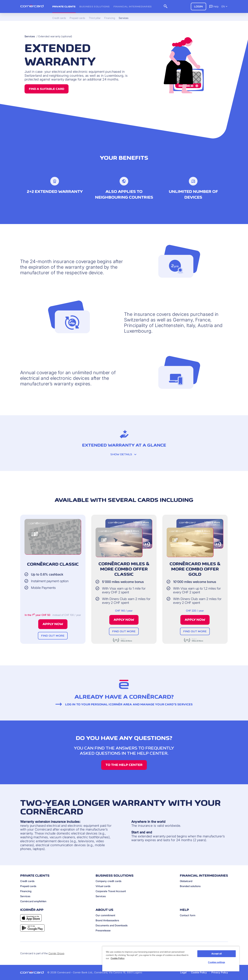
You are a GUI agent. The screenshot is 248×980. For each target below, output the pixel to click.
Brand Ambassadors (107, 920)
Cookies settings (216, 962)
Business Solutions (95, 6)
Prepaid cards (28, 886)
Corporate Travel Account (111, 891)
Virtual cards (103, 886)
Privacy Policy (220, 972)
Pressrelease (103, 930)
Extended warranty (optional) (55, 36)
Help (214, 6)
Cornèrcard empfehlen (33, 901)
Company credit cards (108, 881)
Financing (26, 891)
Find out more (53, 636)
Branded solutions (190, 886)
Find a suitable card (47, 89)
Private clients (64, 6)
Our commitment (105, 915)
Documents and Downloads (112, 925)
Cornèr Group (56, 953)
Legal (183, 972)
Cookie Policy (199, 972)
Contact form (188, 915)
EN (225, 6)
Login (198, 6)
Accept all (217, 954)
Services (30, 36)
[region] (171, 959)
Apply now (53, 624)
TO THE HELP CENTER (124, 765)
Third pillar (95, 18)
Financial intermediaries (133, 6)
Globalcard (186, 881)
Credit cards (27, 881)
